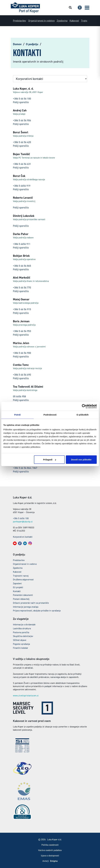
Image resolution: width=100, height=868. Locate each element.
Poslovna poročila (21, 632)
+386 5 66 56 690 (22, 375)
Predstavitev (20, 21)
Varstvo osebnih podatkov (50, 850)
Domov (17, 44)
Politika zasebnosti (50, 845)
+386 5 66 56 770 (22, 288)
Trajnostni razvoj (21, 576)
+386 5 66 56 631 (22, 164)
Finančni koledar (21, 648)
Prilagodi (49, 460)
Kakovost (74, 21)
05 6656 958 (19, 396)
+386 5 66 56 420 (22, 142)
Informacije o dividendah (24, 625)
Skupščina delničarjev (23, 636)
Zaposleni (17, 584)
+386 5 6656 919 (22, 186)
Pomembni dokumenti (23, 595)
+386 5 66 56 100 (22, 99)
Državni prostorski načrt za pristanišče (31, 603)
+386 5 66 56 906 (22, 120)
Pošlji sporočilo (21, 102)
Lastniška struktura (22, 629)
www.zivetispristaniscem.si (26, 696)
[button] (87, 8)
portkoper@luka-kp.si (23, 522)
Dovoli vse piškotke (81, 460)
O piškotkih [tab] (83, 415)
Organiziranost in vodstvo (41, 21)
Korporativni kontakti (23, 537)
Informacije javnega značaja (26, 607)
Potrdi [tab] (17, 415)
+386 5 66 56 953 (22, 331)
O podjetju (32, 44)
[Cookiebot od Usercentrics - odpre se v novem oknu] (84, 406)
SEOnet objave (20, 640)
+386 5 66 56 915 (22, 309)
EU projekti (18, 587)
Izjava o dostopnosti (50, 856)
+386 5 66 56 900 (22, 353)
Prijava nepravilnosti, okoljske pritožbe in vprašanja (37, 611)
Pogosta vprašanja (21, 644)
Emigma (54, 861)
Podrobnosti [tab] (50, 415)
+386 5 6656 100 (21, 518)
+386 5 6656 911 (22, 244)
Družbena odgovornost (23, 580)
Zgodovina (62, 21)
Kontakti (17, 591)
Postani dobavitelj (21, 599)
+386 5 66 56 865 (22, 266)
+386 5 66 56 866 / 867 (25, 468)
